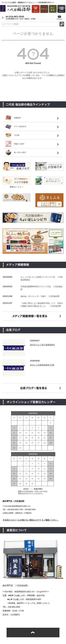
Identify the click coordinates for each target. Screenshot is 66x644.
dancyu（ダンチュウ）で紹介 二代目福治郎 (40, 296)
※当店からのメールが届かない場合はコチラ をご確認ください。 (31, 520)
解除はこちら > (16, 187)
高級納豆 (17, 118)
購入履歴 (53, 9)
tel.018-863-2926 (21, 17)
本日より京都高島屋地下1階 (42, 365)
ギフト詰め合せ (20, 126)
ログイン (44, 9)
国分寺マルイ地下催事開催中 (42, 345)
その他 (17, 135)
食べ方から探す (20, 152)
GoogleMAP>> (43, 592)
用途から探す (19, 144)
